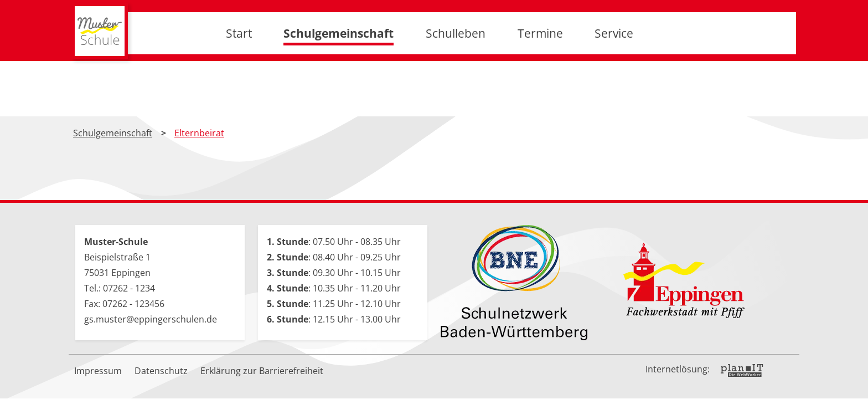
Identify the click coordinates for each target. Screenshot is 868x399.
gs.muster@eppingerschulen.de (151, 319)
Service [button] (614, 61)
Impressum (98, 371)
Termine (540, 61)
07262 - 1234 (129, 288)
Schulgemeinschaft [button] (339, 61)
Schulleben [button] (456, 61)
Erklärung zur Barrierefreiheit (262, 371)
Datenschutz (161, 371)
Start (239, 61)
